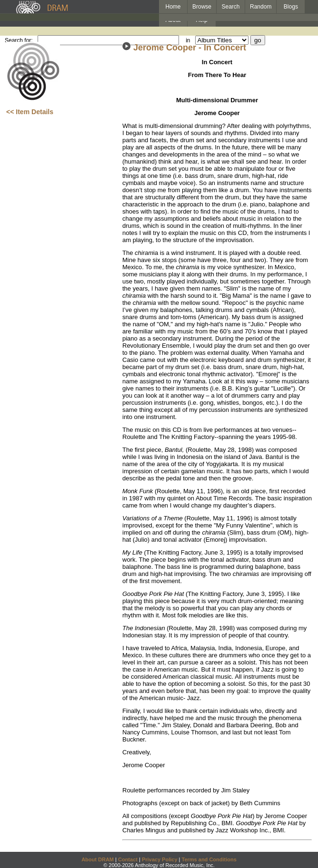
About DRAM (98, 859)
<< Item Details (30, 112)
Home (173, 7)
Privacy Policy (160, 859)
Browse (202, 7)
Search (231, 7)
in (188, 40)
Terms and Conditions (209, 859)
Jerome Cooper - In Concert (190, 48)
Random (261, 7)
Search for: (19, 40)
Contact (128, 859)
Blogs (291, 7)
